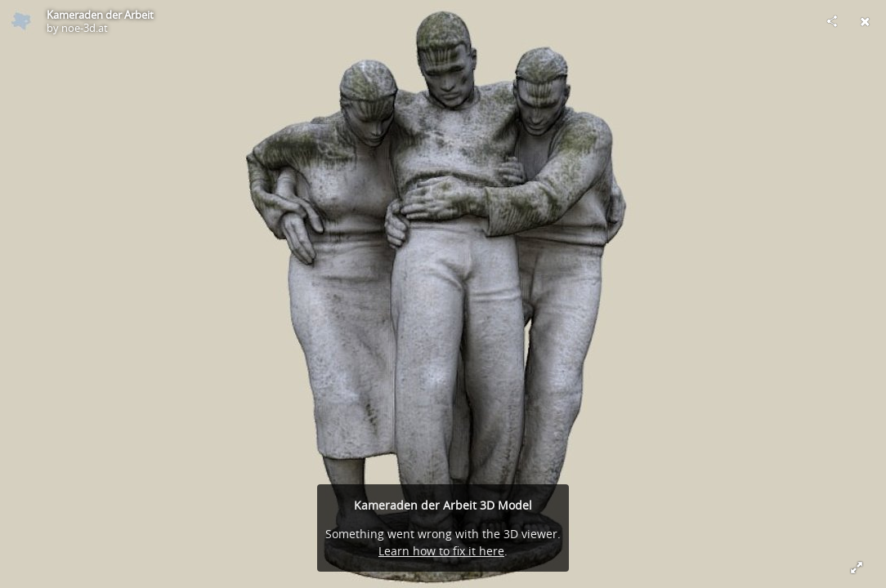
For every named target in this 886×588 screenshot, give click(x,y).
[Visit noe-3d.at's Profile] (21, 21)
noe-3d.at (85, 28)
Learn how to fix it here (441, 551)
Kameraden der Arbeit (100, 15)
